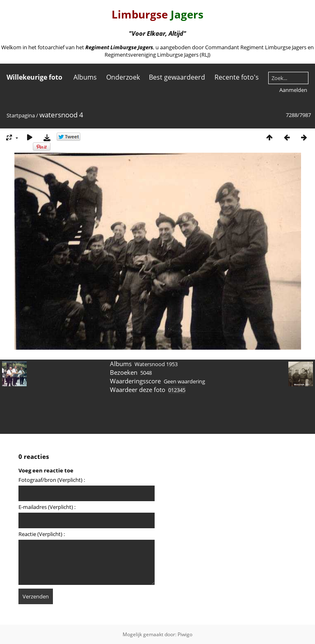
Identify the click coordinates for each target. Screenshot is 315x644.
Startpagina (21, 115)
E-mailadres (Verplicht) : (47, 507)
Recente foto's (237, 77)
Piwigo (185, 634)
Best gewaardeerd (177, 77)
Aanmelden (293, 90)
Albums (85, 77)
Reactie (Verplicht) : (42, 534)
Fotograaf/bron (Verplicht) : (52, 480)
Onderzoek (123, 77)
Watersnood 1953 (156, 364)
